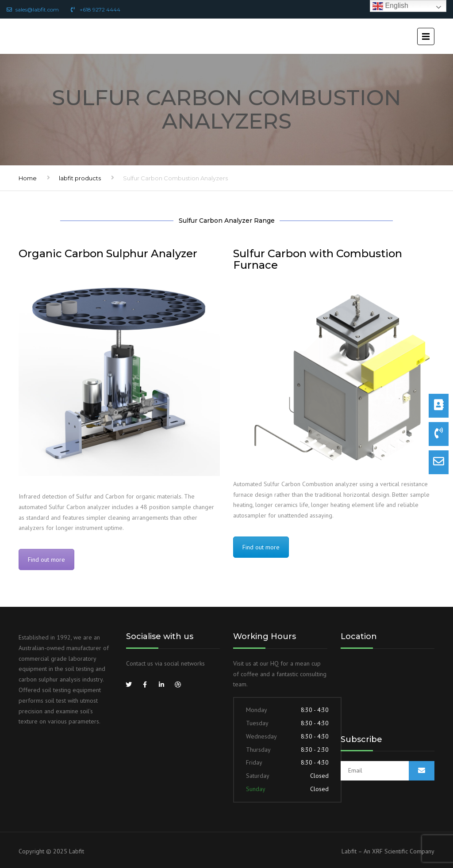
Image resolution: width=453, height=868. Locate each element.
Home (28, 178)
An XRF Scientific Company (399, 851)
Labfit (77, 851)
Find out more (46, 560)
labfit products (80, 178)
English (390, 6)
